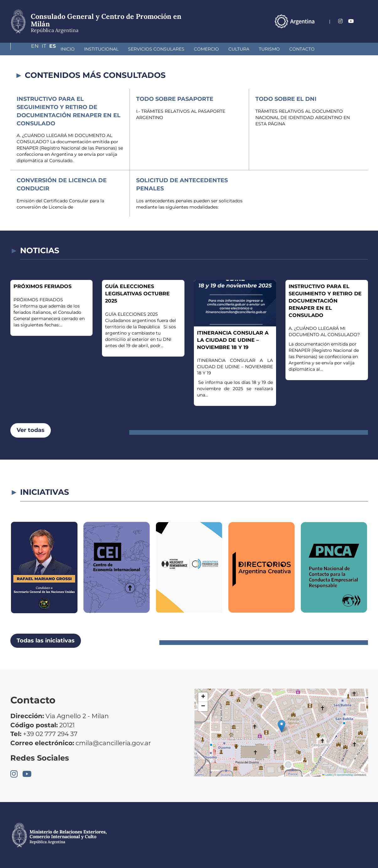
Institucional (61, 49)
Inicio (27, 49)
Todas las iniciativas (46, 641)
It (354, 21)
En (342, 21)
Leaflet (327, 775)
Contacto (261, 49)
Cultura (198, 49)
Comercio (166, 49)
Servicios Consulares (115, 49)
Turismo (229, 49)
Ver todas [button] (31, 430)
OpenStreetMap (345, 775)
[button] (282, 726)
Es (365, 21)
